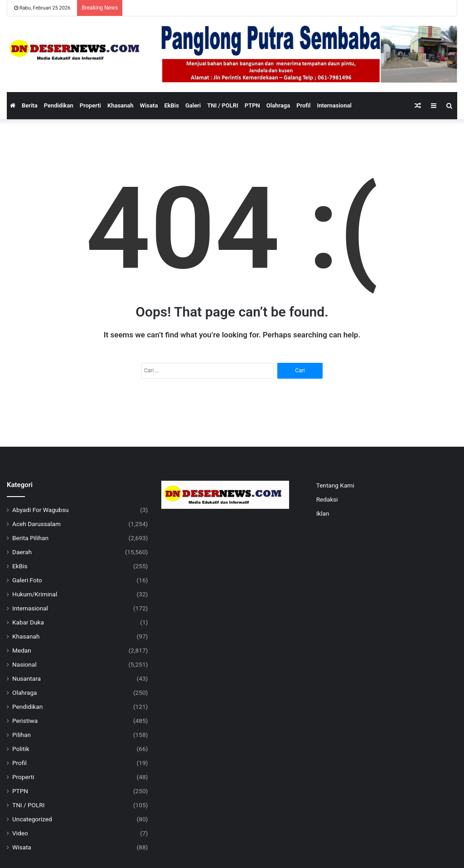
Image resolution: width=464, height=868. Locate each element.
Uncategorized (32, 819)
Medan (22, 650)
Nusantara (27, 678)
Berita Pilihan (30, 538)
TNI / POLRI (223, 105)
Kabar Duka (28, 622)
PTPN (252, 105)
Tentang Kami (335, 485)
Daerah (22, 552)
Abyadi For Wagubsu (41, 510)
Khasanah (121, 105)
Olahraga (278, 105)
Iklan (323, 513)
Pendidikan (59, 105)
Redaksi (327, 499)
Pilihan (22, 735)
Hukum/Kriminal (35, 594)
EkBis (172, 105)
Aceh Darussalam (36, 524)
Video (20, 833)
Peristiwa (25, 721)
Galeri (193, 105)
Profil (303, 105)
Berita (30, 105)
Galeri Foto (27, 580)
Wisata (149, 105)
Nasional (24, 664)
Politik (21, 749)
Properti (90, 105)
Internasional (334, 105)
